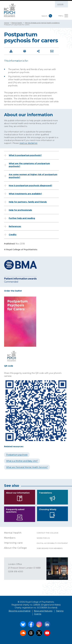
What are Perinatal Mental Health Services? (27, 467)
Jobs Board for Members (50, 548)
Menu (63, 16)
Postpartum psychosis (17, 455)
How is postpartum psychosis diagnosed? (30, 186)
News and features (43, 611)
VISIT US (63, 578)
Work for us (43, 538)
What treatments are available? (25, 194)
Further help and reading (22, 218)
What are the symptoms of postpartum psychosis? (29, 165)
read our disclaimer (28, 143)
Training (60, 611)
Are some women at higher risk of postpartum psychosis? (33, 176)
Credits (13, 235)
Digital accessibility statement (52, 543)
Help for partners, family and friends (28, 202)
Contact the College (48, 533)
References (15, 226)
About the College (15, 548)
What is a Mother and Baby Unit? (22, 461)
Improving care (13, 543)
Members (10, 538)
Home (6, 23)
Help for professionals (20, 210)
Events (38, 614)
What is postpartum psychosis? (25, 155)
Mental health (17, 23)
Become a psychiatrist (20, 611)
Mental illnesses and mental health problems (42, 23)
